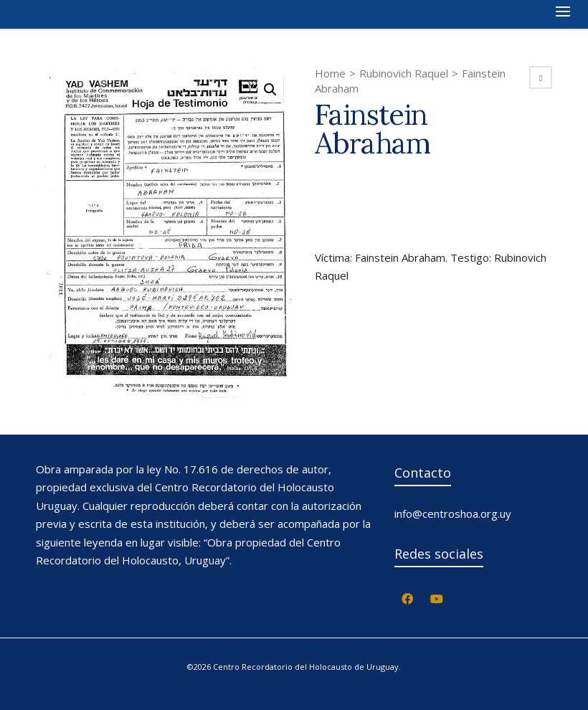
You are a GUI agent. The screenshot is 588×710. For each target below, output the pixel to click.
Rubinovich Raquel (404, 73)
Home (330, 73)
